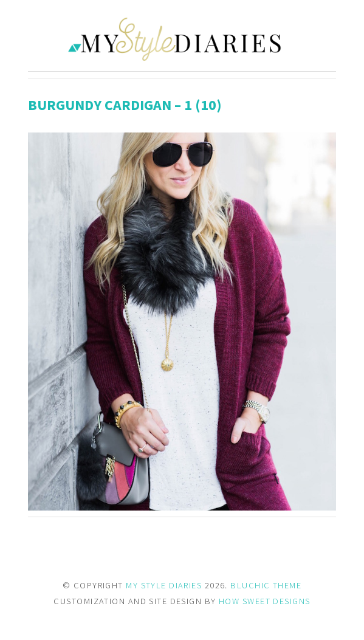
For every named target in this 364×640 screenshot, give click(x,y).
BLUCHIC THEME (266, 585)
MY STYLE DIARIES (164, 585)
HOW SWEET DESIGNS (264, 601)
